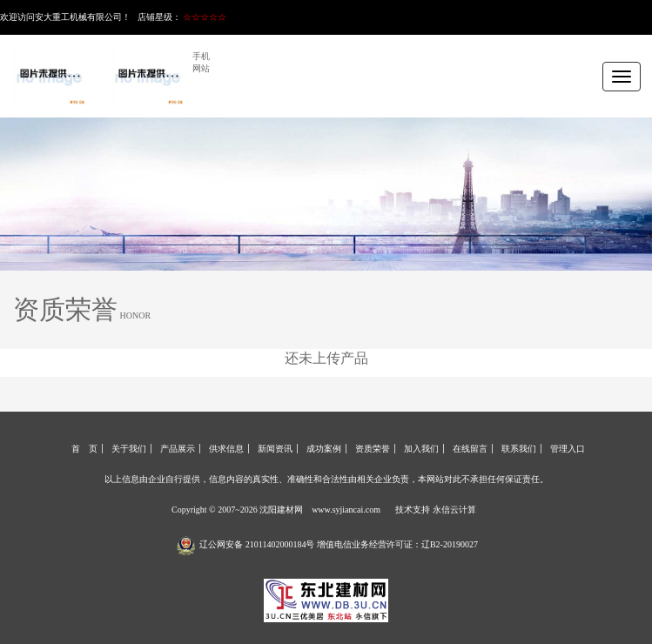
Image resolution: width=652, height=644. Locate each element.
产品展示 (178, 449)
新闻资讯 (275, 449)
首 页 (84, 449)
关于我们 (129, 449)
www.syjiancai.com (346, 510)
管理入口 (568, 449)
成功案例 (324, 449)
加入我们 (421, 449)
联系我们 (519, 449)
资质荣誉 (373, 449)
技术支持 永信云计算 (436, 510)
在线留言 (470, 449)
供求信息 (226, 449)
